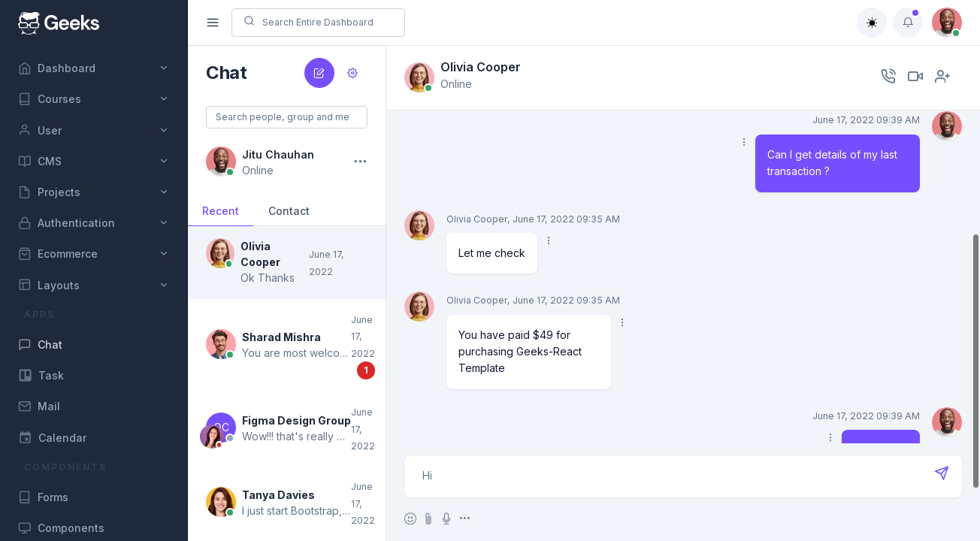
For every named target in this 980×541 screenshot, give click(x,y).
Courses (50, 99)
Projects (49, 192)
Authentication (67, 223)
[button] (287, 262)
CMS (40, 162)
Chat (40, 345)
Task (41, 375)
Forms (43, 497)
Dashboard (57, 68)
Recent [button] (221, 211)
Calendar (52, 438)
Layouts (49, 285)
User (40, 130)
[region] (94, 270)
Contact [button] (289, 211)
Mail (39, 407)
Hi (684, 476)
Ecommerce (58, 254)
